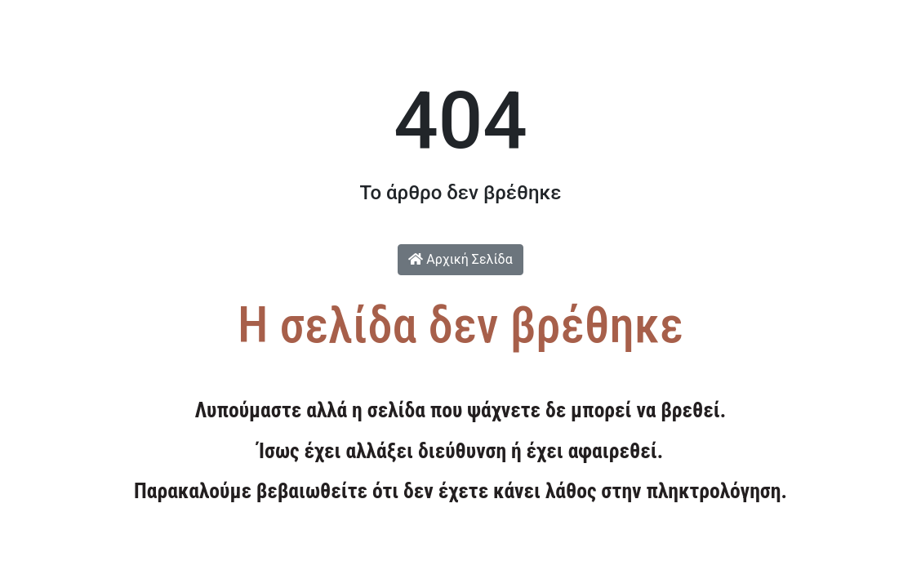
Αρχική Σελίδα (460, 259)
